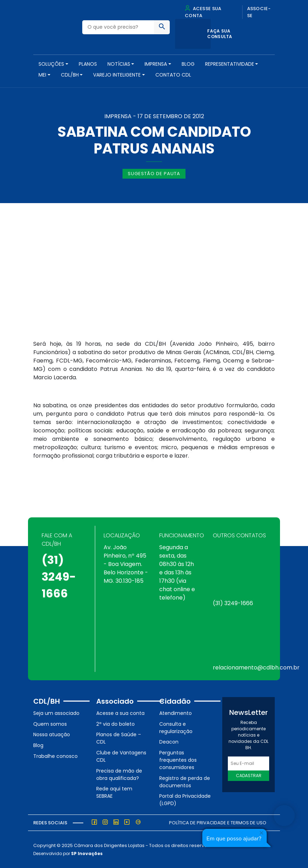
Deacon (169, 742)
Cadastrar (249, 776)
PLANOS (88, 64)
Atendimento (176, 713)
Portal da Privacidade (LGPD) (185, 800)
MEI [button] (42, 75)
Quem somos (50, 724)
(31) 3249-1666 (59, 577)
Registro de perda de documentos (185, 782)
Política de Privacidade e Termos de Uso (218, 823)
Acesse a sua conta (120, 713)
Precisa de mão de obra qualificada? (119, 774)
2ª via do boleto (115, 724)
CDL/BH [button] (70, 75)
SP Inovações (87, 853)
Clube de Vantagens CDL (121, 756)
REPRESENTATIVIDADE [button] (230, 64)
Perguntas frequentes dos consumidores (178, 760)
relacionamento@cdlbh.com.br (256, 668)
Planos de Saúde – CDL (119, 738)
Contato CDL (173, 75)
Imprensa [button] (156, 64)
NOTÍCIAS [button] (119, 64)
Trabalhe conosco (55, 756)
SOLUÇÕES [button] (51, 64)
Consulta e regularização (176, 728)
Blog (188, 64)
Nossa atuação (52, 734)
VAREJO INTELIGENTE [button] (117, 75)
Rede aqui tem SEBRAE (114, 792)
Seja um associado (56, 713)
